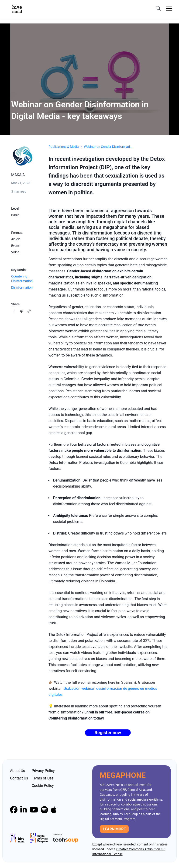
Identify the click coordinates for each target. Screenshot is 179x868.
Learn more (114, 829)
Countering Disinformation (22, 279)
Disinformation (22, 287)
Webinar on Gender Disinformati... (108, 147)
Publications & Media (64, 147)
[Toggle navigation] (169, 9)
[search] (158, 9)
